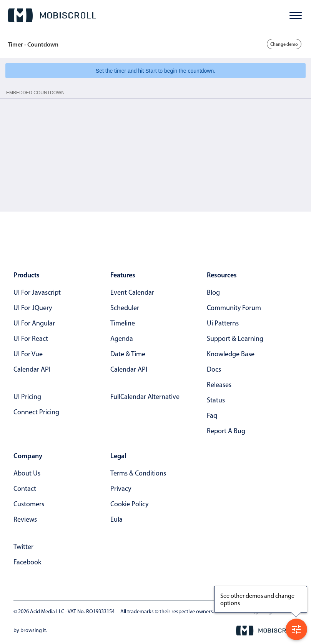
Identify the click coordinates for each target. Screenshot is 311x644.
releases (219, 385)
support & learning (235, 339)
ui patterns (223, 323)
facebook (27, 562)
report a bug (226, 431)
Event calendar (132, 292)
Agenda (122, 339)
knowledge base (231, 354)
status (216, 400)
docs (214, 369)
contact (25, 489)
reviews (25, 519)
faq (212, 415)
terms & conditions (138, 473)
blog (213, 292)
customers (29, 504)
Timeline (123, 323)
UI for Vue (28, 354)
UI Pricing (27, 397)
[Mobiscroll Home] (52, 15)
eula (116, 519)
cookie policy (129, 504)
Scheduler (125, 308)
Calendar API (32, 369)
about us (27, 473)
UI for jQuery (33, 308)
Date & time (128, 354)
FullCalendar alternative (145, 397)
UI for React (31, 339)
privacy (121, 489)
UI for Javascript (37, 292)
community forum (234, 308)
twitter (23, 547)
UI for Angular (34, 323)
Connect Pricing (36, 412)
